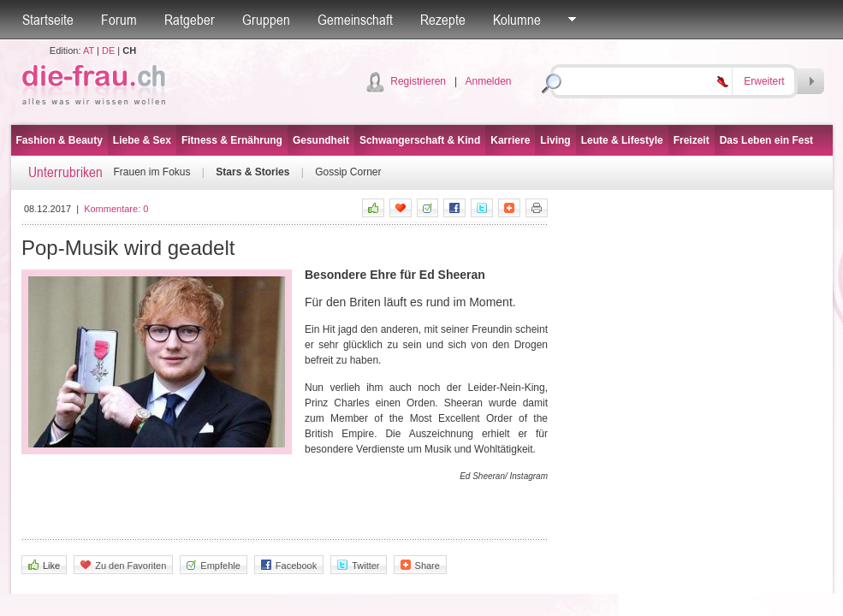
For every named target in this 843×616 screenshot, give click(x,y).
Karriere (510, 140)
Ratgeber (190, 20)
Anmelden (488, 81)
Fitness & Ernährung (232, 140)
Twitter (358, 565)
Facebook (289, 565)
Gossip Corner (348, 172)
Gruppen (266, 20)
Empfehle (213, 565)
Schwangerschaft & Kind (420, 140)
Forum (119, 20)
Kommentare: (116, 209)
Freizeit (692, 140)
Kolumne (517, 20)
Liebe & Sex (142, 140)
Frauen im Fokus (152, 172)
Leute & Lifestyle (622, 140)
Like (44, 565)
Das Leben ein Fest (766, 140)
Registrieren (418, 81)
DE (108, 50)
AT (89, 50)
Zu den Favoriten (123, 565)
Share (420, 565)
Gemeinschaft (355, 20)
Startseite (48, 20)
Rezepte (443, 20)
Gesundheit (321, 140)
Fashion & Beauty (59, 140)
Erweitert (764, 81)
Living (555, 140)
